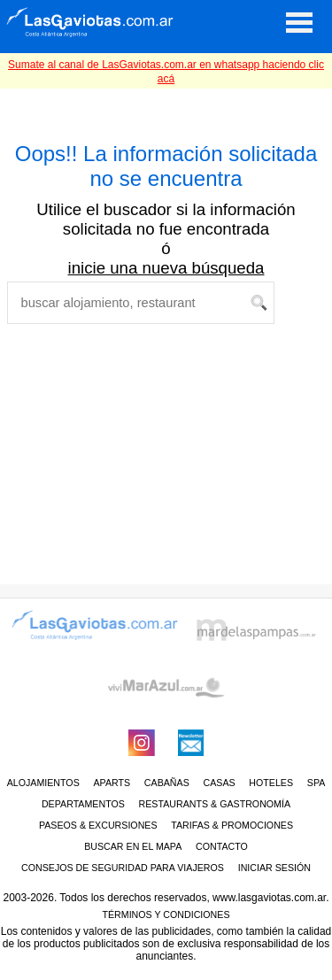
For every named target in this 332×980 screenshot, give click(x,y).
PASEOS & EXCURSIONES (98, 825)
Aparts (112, 783)
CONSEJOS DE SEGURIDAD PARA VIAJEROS (123, 868)
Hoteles (271, 783)
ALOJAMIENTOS (43, 783)
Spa (317, 783)
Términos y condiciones (166, 914)
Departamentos (83, 804)
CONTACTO (222, 846)
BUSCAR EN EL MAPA (133, 846)
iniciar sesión (274, 868)
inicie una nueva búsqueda (166, 268)
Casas (219, 783)
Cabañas (167, 783)
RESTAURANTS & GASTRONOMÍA (215, 804)
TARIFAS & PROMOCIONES (232, 825)
